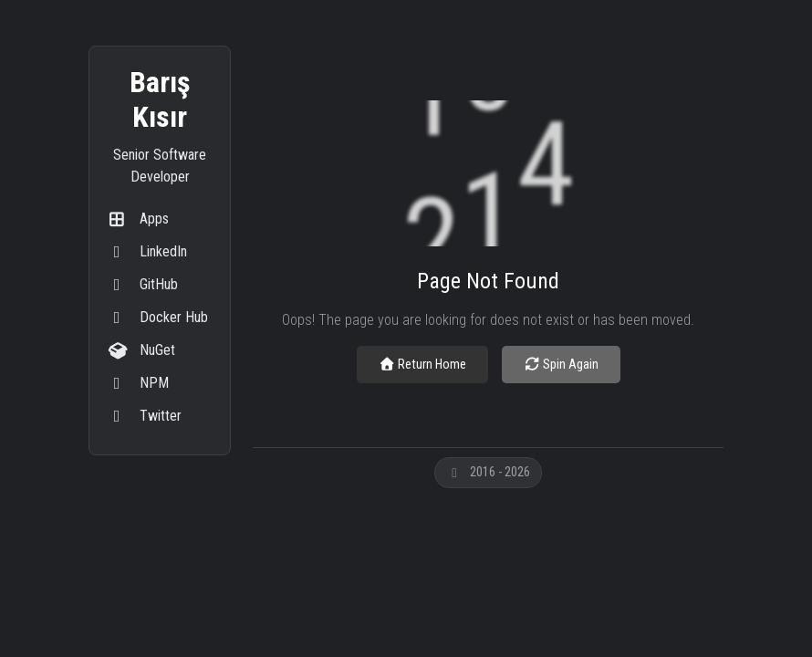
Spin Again (561, 365)
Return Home (422, 365)
